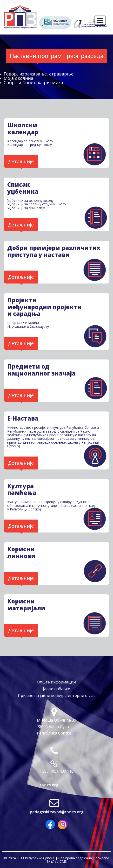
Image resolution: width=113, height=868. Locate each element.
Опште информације (57, 682)
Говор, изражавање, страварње (39, 74)
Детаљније (21, 161)
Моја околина (18, 78)
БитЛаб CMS (56, 861)
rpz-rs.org (49, 785)
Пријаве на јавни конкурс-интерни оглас (56, 695)
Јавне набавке (56, 689)
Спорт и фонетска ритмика (33, 82)
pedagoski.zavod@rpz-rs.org (57, 812)
